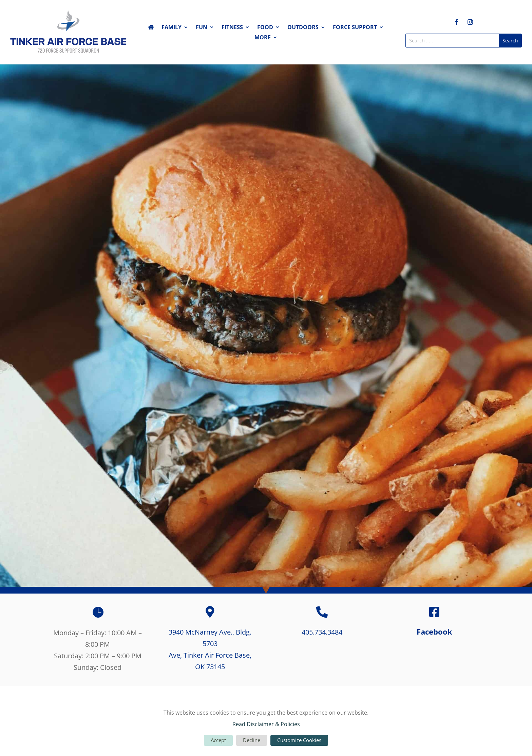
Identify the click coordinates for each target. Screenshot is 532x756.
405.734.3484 (322, 632)
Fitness (232, 28)
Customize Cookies (299, 740)
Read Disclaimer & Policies (266, 724)
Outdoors (303, 28)
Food (265, 28)
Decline (252, 740)
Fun (202, 28)
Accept (218, 740)
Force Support (355, 28)
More (263, 38)
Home (151, 28)
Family (172, 28)
